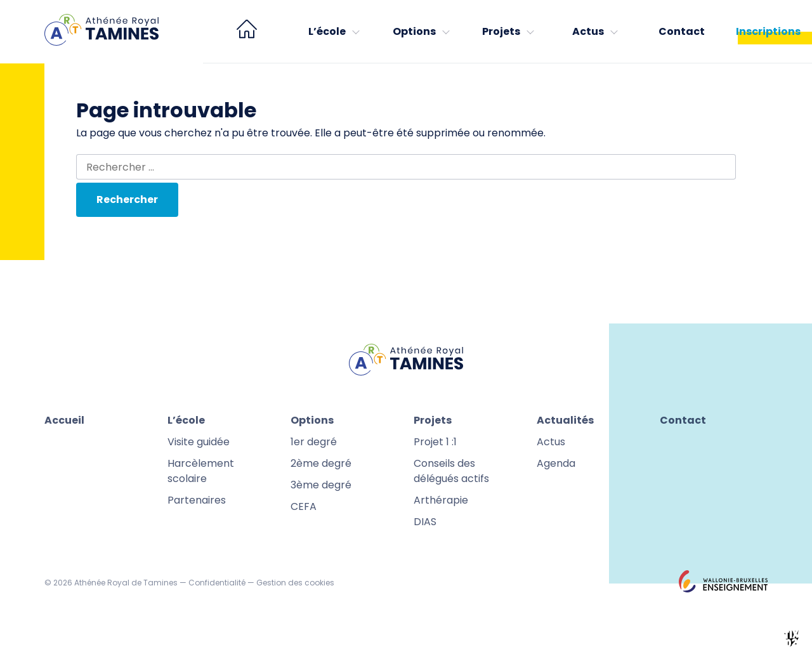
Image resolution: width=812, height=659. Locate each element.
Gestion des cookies (295, 583)
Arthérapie (441, 500)
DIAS (425, 522)
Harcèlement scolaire (201, 471)
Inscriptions (768, 31)
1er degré (314, 442)
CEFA (304, 506)
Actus (588, 31)
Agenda (556, 463)
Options (414, 31)
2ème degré (321, 463)
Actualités (565, 420)
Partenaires (197, 500)
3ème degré (321, 485)
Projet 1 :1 (435, 442)
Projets (501, 31)
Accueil (64, 420)
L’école (327, 31)
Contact (682, 31)
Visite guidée (199, 442)
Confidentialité (217, 583)
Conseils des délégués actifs (451, 471)
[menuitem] (246, 31)
